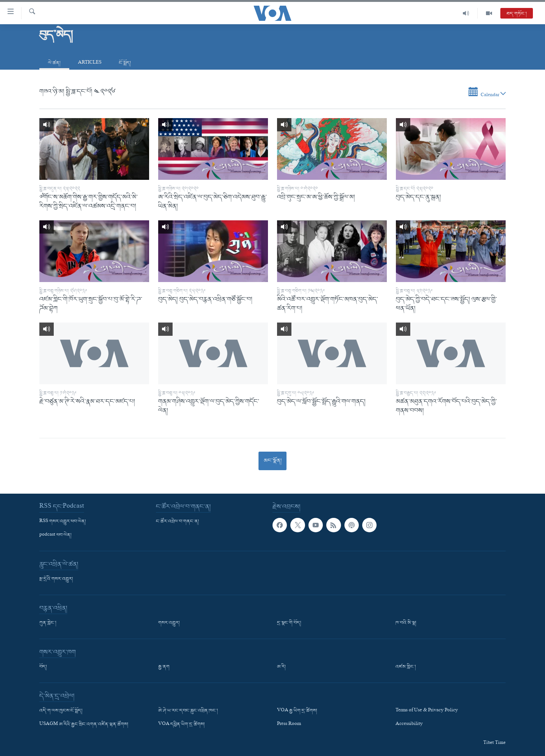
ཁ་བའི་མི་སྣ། (406, 623)
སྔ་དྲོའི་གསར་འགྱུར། (56, 579)
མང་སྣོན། (273, 461)
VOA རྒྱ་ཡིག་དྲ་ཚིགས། (297, 711)
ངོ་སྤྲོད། (125, 63)
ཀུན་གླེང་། (48, 623)
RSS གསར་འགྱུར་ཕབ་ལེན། (63, 522)
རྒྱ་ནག (164, 667)
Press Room (289, 725)
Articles (90, 63)
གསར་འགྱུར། (169, 623)
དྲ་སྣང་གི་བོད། (289, 623)
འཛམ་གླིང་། (406, 667)
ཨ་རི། (281, 667)
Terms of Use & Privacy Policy (427, 711)
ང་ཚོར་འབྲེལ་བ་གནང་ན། (178, 522)
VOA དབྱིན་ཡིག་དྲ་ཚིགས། (181, 725)
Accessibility (409, 725)
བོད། (43, 667)
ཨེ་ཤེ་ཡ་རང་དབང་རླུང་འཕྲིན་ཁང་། (188, 711)
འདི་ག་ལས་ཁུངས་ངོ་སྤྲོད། (61, 711)
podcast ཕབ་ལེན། (55, 535)
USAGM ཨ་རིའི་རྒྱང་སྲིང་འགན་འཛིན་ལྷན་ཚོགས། (84, 725)
